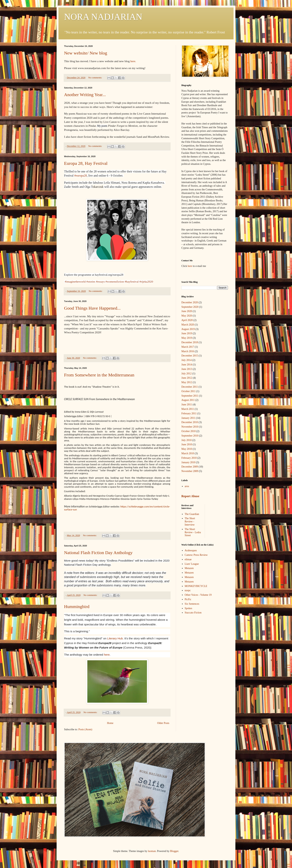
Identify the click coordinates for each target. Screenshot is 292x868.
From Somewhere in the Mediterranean (99, 375)
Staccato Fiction (193, 613)
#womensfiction (115, 282)
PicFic (188, 599)
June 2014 (187, 365)
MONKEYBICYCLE (196, 586)
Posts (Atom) (85, 729)
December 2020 (190, 302)
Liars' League (192, 564)
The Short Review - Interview (190, 522)
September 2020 (190, 307)
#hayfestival (132, 282)
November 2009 (190, 471)
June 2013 (187, 369)
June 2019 (187, 333)
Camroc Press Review (196, 555)
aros (187, 486)
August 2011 (188, 400)
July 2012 (187, 374)
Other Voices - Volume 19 (198, 595)
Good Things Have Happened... (92, 308)
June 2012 (187, 378)
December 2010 (190, 422)
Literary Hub (115, 638)
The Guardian (192, 514)
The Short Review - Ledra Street (193, 532)
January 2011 (188, 418)
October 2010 (189, 431)
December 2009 (190, 467)
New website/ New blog (86, 53)
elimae (188, 559)
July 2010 (187, 440)
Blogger (174, 851)
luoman (152, 851)
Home (110, 723)
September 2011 (190, 396)
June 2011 (187, 405)
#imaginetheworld (75, 282)
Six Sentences (192, 604)
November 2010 (190, 427)
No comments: (95, 78)
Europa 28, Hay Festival (86, 163)
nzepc (188, 590)
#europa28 (81, 176)
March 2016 (188, 351)
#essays (100, 282)
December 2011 (190, 387)
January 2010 (188, 462)
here (107, 655)
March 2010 (188, 453)
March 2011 (188, 409)
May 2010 (187, 449)
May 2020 (187, 316)
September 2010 (190, 436)
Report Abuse (190, 496)
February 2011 (189, 413)
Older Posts (163, 723)
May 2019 (187, 338)
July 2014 (187, 360)
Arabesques (191, 550)
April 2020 (187, 320)
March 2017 (188, 347)
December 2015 (190, 356)
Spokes (188, 608)
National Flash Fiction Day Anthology (98, 553)
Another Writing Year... (85, 95)
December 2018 (190, 342)
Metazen (189, 568)
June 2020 (187, 311)
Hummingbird (77, 607)
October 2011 (188, 391)
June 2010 (187, 444)
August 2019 (188, 329)
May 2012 (187, 382)
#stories (91, 282)
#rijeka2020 (146, 282)
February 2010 (189, 458)
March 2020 (188, 325)
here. (133, 61)
